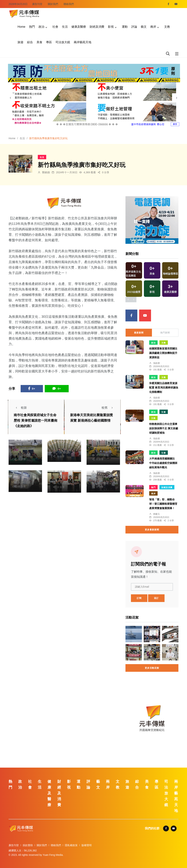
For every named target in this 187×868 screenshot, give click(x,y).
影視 (111, 27)
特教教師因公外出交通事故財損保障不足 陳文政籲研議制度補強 (164, 429)
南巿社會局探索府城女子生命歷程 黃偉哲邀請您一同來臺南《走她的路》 (36, 421)
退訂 (156, 598)
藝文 (144, 27)
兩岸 (153, 27)
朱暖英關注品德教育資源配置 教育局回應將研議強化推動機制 (164, 388)
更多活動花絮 (152, 668)
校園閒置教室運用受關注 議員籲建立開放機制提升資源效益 (163, 353)
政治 (41, 27)
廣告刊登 (37, 4)
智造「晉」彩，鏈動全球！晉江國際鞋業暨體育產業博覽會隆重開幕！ (163, 504)
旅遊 (20, 42)
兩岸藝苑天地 (83, 42)
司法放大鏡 (63, 42)
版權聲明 (87, 845)
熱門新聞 (165, 333)
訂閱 (139, 598)
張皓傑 (157, 363)
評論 (134, 27)
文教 (167, 27)
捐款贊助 (28, 845)
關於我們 (53, 4)
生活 (65, 27)
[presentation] (10, 98)
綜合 (30, 42)
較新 (20, 408)
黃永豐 (22, 444)
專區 (49, 42)
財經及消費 (97, 27)
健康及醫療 (79, 27)
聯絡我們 (69, 4)
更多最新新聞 (152, 530)
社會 (55, 27)
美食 (39, 42)
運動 (125, 27)
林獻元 (100, 444)
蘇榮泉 (22, 471)
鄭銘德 (46, 172)
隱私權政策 (71, 845)
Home (21, 27)
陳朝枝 (61, 441)
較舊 (108, 408)
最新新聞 (139, 333)
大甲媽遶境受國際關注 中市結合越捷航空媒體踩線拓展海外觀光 (163, 463)
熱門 (32, 27)
